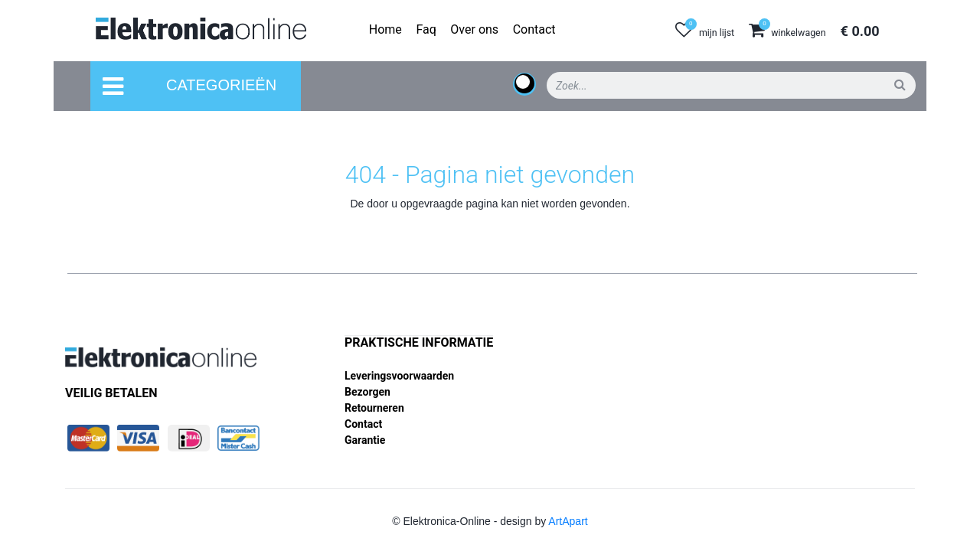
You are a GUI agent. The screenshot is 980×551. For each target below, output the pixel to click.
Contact (363, 424)
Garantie (365, 440)
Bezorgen (367, 392)
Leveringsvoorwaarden (399, 376)
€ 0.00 (860, 31)
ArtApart (568, 521)
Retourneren (374, 408)
